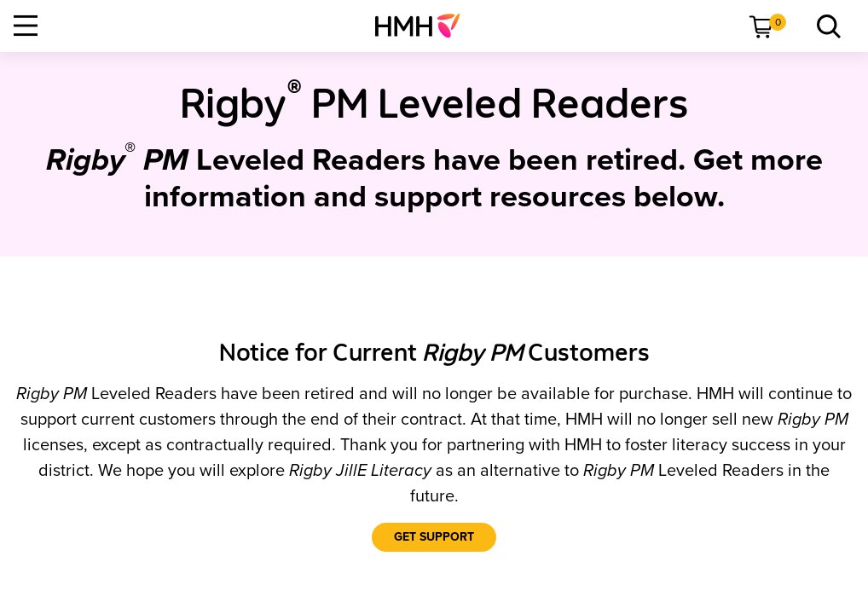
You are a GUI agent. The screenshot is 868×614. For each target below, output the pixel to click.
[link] (424, 26)
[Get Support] (434, 537)
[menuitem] (424, 26)
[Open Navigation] (26, 26)
